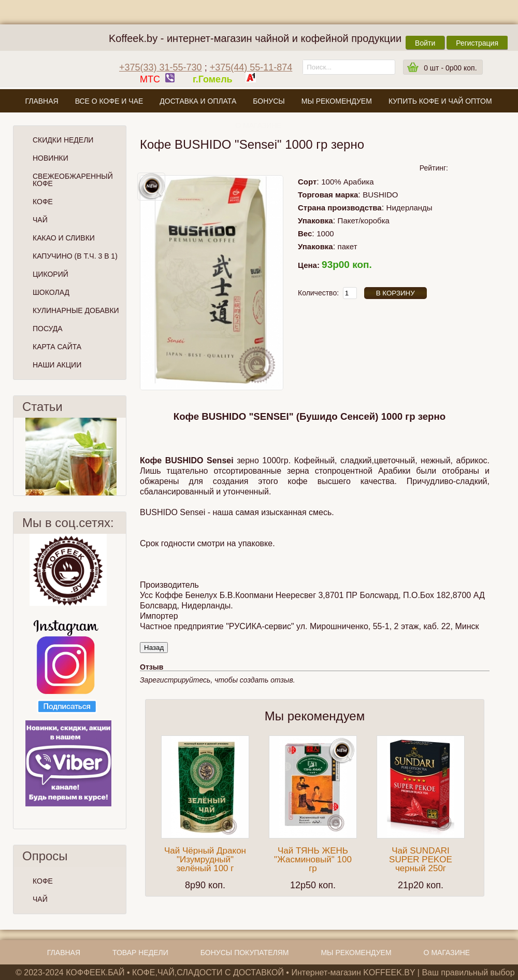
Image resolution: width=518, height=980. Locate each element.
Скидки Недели (63, 140)
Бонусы (269, 101)
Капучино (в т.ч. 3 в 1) (75, 256)
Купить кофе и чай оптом (440, 101)
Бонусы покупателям (245, 953)
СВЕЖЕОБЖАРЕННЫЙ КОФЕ (73, 180)
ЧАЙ (40, 899)
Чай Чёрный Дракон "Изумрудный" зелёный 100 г (205, 860)
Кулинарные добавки (76, 310)
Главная (41, 101)
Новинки (51, 158)
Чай (40, 220)
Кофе (43, 202)
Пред (18, 457)
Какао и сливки (64, 238)
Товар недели (140, 953)
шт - (450, 68)
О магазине (258, 125)
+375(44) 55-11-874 (251, 67)
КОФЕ (43, 881)
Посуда (48, 329)
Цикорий (51, 274)
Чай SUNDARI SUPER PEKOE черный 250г (421, 860)
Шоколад (51, 292)
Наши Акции (57, 365)
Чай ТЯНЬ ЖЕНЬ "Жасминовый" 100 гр (313, 860)
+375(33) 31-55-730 (161, 67)
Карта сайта (57, 347)
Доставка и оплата (198, 101)
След (122, 457)
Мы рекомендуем (337, 101)
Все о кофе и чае (109, 101)
